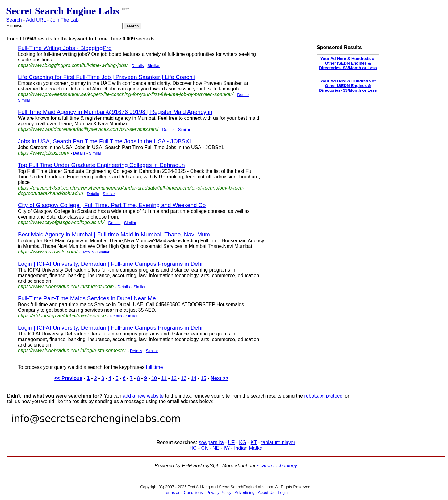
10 (154, 378)
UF (231, 442)
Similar (153, 66)
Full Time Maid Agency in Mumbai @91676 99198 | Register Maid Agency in (115, 112)
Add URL (36, 20)
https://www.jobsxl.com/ (44, 153)
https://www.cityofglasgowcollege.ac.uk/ (61, 222)
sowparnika (211, 442)
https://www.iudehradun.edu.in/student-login (66, 287)
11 (164, 378)
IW (227, 448)
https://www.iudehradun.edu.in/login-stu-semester (72, 350)
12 (174, 378)
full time (154, 367)
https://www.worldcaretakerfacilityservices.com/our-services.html (88, 129)
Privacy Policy (219, 492)
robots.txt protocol (324, 396)
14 (194, 378)
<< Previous (68, 378)
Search (14, 20)
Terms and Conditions (183, 492)
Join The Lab (65, 20)
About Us (266, 492)
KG (243, 442)
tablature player (278, 442)
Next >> (220, 378)
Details (138, 66)
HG (193, 448)
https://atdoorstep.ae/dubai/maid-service (62, 316)
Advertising (245, 492)
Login (283, 492)
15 (203, 378)
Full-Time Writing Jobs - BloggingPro (65, 48)
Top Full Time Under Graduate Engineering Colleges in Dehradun (101, 165)
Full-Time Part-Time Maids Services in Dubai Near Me (87, 298)
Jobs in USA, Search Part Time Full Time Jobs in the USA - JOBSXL (105, 141)
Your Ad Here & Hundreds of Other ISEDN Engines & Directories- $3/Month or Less (348, 63)
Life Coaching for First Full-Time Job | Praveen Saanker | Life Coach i (107, 77)
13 (184, 378)
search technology (277, 466)
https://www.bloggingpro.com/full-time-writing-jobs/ (73, 65)
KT (254, 442)
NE (216, 448)
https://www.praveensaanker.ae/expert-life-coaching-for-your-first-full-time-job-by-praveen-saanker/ (126, 94)
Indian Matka (248, 448)
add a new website (143, 396)
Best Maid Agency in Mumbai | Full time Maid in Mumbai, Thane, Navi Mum (114, 234)
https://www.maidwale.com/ (48, 252)
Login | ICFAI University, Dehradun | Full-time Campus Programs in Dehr (111, 264)
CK (204, 448)
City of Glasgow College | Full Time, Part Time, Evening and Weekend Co (112, 205)
